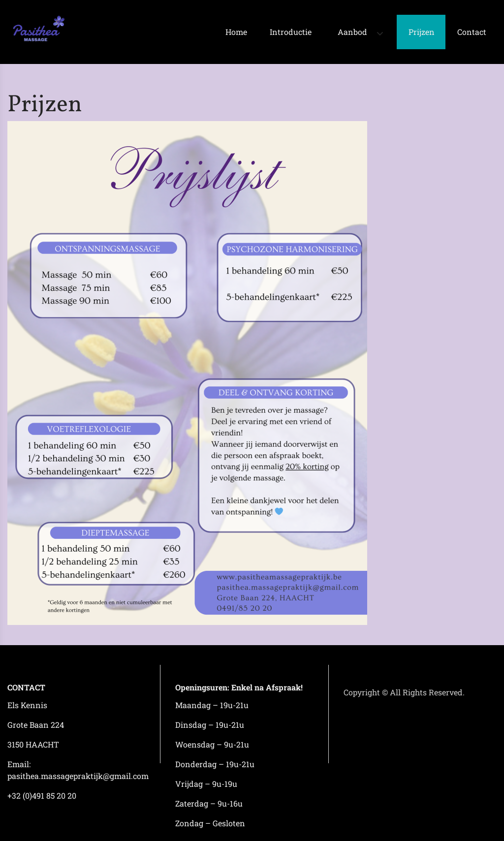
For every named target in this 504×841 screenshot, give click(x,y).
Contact (472, 32)
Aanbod (352, 32)
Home (236, 32)
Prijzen (422, 32)
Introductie (291, 32)
